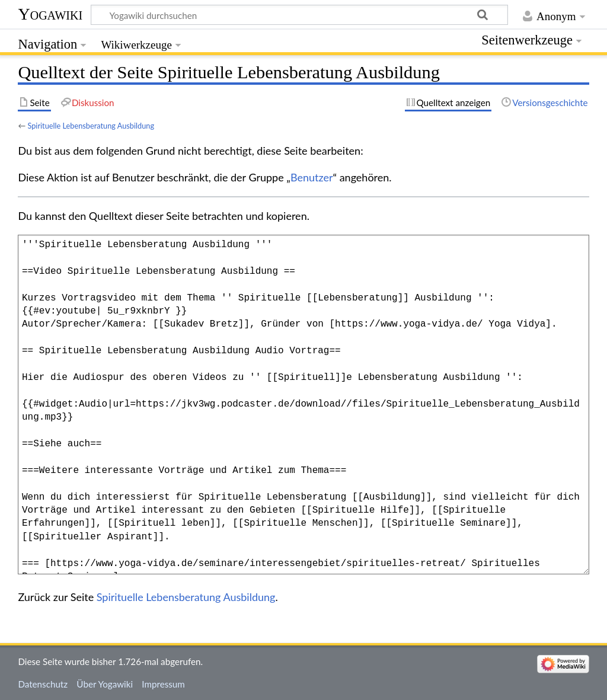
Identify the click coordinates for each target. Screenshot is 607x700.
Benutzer (312, 177)
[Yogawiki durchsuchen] (299, 15)
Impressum (163, 684)
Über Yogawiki (105, 684)
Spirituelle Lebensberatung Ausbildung (91, 126)
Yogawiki (50, 14)
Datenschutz (43, 684)
